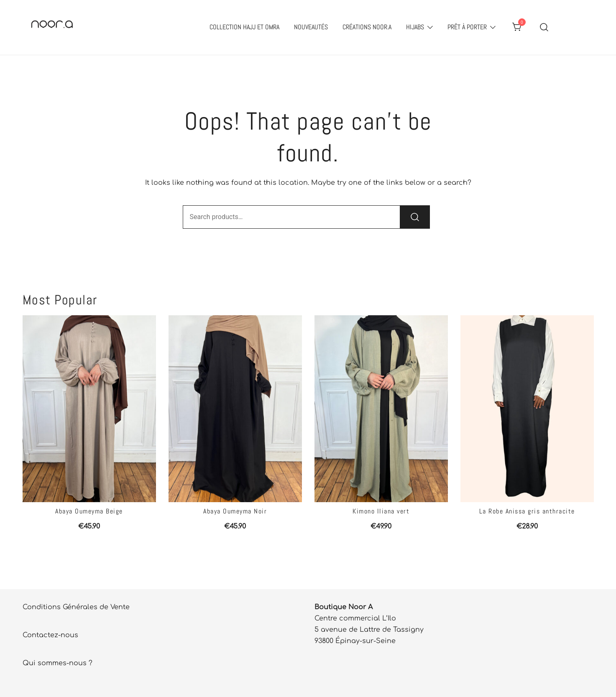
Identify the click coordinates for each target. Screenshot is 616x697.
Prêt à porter (467, 27)
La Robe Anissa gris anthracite (527, 511)
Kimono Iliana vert (381, 511)
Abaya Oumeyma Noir (235, 511)
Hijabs (415, 27)
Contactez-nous (50, 635)
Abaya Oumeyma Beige (89, 511)
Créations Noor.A (367, 27)
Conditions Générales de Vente (76, 607)
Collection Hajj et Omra (244, 27)
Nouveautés (311, 27)
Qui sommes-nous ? (58, 663)
